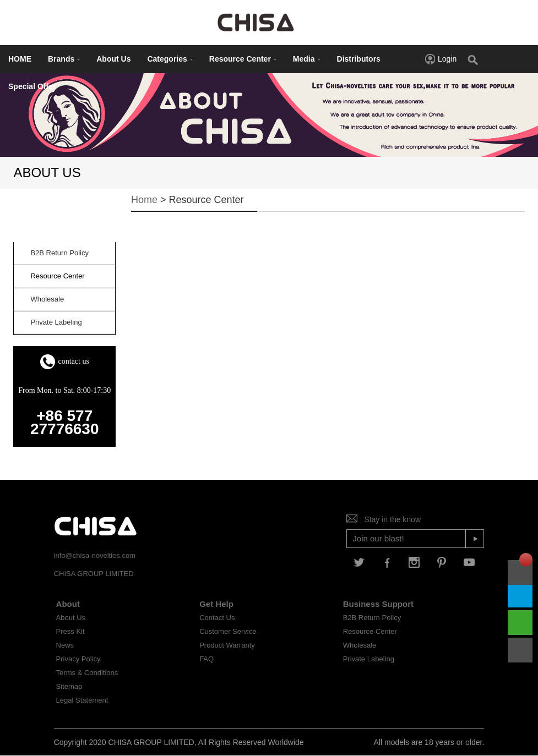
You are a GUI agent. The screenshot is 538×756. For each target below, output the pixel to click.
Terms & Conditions (87, 673)
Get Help (216, 604)
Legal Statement (82, 700)
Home (144, 200)
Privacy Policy (78, 659)
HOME (20, 59)
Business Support (378, 604)
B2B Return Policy (372, 618)
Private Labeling (369, 659)
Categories (170, 59)
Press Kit (70, 631)
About (68, 604)
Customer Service (228, 631)
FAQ (206, 659)
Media (307, 59)
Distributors (359, 59)
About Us (113, 59)
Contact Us (217, 618)
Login (440, 59)
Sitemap (69, 686)
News (65, 645)
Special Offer (32, 86)
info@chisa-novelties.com (95, 555)
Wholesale (360, 645)
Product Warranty (227, 645)
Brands (64, 59)
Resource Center (243, 59)
